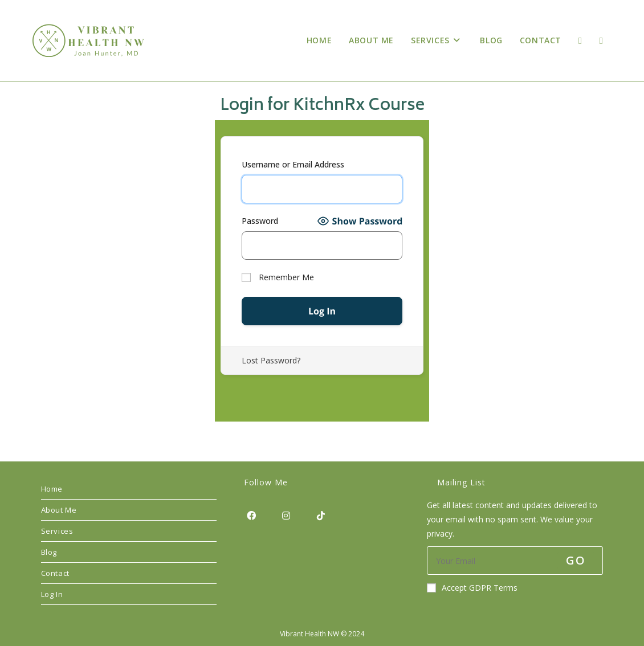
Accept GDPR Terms (472, 588)
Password (260, 221)
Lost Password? (271, 360)
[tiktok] (321, 515)
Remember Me (278, 277)
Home (52, 489)
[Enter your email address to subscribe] (515, 561)
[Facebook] (251, 515)
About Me (59, 510)
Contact (55, 573)
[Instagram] (286, 515)
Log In (52, 594)
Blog (49, 552)
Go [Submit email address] (576, 560)
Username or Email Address (293, 164)
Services (57, 531)
